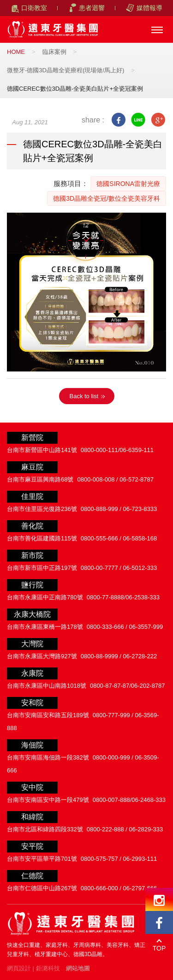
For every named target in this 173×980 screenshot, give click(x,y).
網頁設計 (19, 968)
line (138, 120)
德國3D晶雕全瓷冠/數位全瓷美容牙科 (107, 198)
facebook (118, 120)
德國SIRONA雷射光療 (128, 184)
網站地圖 (78, 968)
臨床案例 (54, 52)
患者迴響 (92, 8)
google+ (158, 120)
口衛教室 (34, 8)
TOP (159, 948)
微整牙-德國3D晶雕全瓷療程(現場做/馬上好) (66, 70)
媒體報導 (149, 8)
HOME (16, 52)
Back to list (84, 396)
